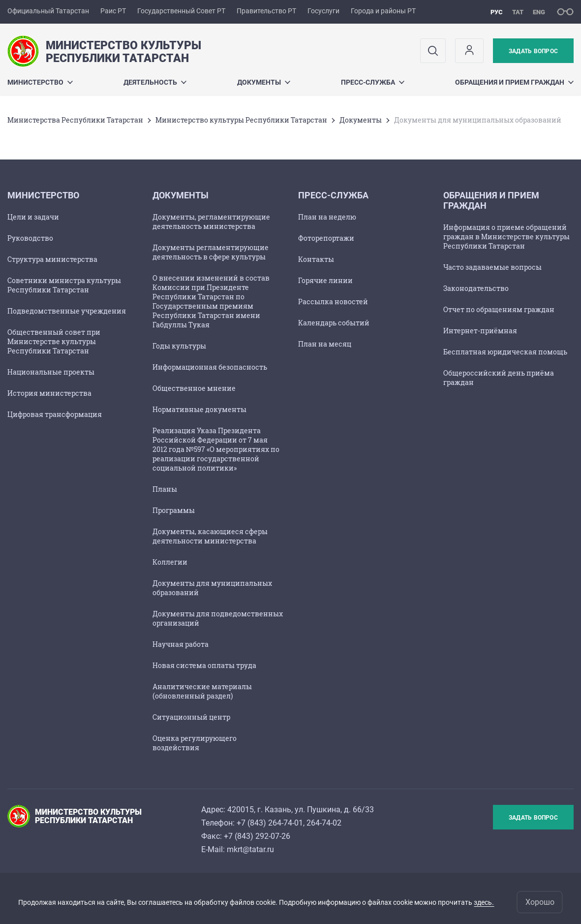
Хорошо (540, 902)
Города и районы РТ (383, 11)
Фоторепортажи (326, 238)
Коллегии (170, 562)
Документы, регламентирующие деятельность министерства (211, 222)
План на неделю (327, 217)
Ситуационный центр (191, 717)
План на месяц (325, 344)
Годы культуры (179, 346)
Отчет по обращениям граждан (499, 309)
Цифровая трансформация (55, 414)
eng (539, 12)
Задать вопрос (533, 51)
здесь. (484, 902)
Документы (264, 82)
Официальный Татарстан (48, 11)
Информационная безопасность (210, 367)
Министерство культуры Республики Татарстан (241, 120)
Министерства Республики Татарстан (75, 120)
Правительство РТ (266, 11)
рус (497, 12)
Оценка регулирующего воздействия (195, 743)
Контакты (316, 259)
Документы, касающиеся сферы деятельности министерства (210, 536)
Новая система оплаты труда (204, 665)
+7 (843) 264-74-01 (270, 823)
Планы (165, 489)
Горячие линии (325, 280)
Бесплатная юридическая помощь (505, 352)
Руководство (30, 238)
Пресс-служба (373, 82)
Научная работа (181, 644)
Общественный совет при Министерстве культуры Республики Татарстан (54, 341)
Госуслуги (323, 11)
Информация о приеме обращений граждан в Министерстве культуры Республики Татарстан (506, 237)
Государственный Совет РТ (181, 11)
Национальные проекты (51, 372)
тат (518, 12)
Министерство (40, 82)
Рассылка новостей (333, 302)
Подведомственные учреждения (67, 311)
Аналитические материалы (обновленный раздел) (202, 691)
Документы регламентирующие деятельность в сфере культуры (211, 252)
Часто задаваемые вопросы (492, 267)
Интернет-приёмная (480, 331)
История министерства (49, 393)
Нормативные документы (199, 409)
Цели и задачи (33, 217)
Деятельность (155, 82)
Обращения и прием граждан (514, 82)
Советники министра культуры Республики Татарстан (64, 285)
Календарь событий (334, 323)
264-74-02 (324, 823)
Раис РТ (113, 11)
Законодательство (476, 288)
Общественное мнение (194, 388)
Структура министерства (52, 259)
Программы (174, 510)
